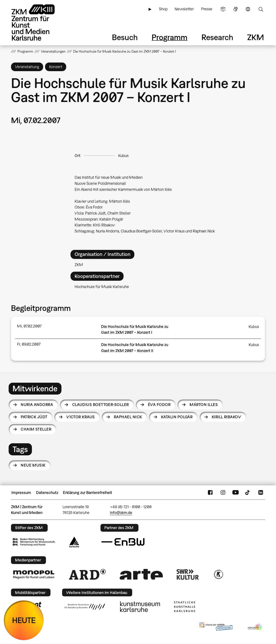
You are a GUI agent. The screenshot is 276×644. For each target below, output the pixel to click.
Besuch (125, 37)
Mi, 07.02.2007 (29, 326)
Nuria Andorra (37, 405)
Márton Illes (204, 405)
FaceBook (210, 493)
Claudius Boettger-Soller (101, 405)
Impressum (21, 493)
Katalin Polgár (177, 417)
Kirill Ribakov (227, 417)
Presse (207, 9)
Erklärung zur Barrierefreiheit (88, 493)
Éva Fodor (159, 405)
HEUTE (24, 620)
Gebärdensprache (235, 9)
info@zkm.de (121, 513)
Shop (163, 9)
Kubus (123, 156)
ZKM (256, 37)
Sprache (248, 9)
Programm (169, 37)
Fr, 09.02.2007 (29, 344)
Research (217, 37)
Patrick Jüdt (34, 417)
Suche (261, 9)
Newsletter (184, 9)
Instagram (223, 493)
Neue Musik (33, 465)
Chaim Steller (36, 429)
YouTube (235, 493)
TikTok (248, 493)
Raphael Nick (128, 417)
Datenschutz (47, 493)
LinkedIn (261, 493)
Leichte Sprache (223, 9)
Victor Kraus (81, 417)
